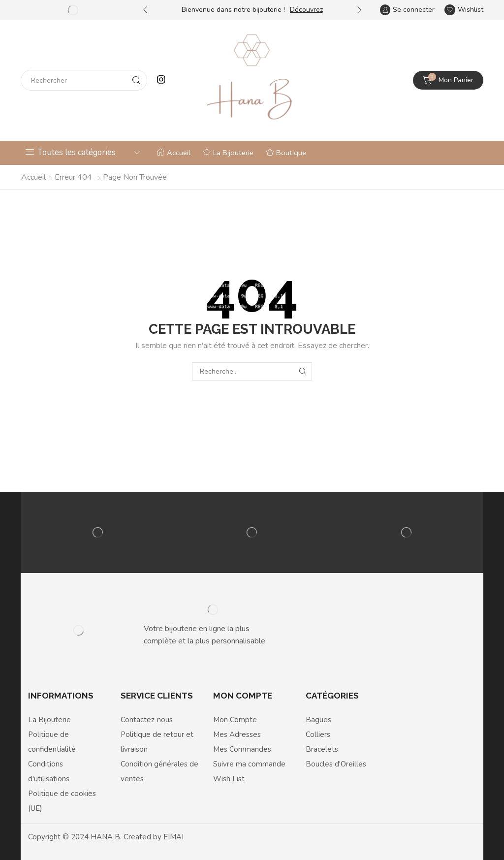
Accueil (174, 153)
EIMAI (173, 837)
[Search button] (137, 80)
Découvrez (306, 10)
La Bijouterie (228, 153)
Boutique (286, 153)
